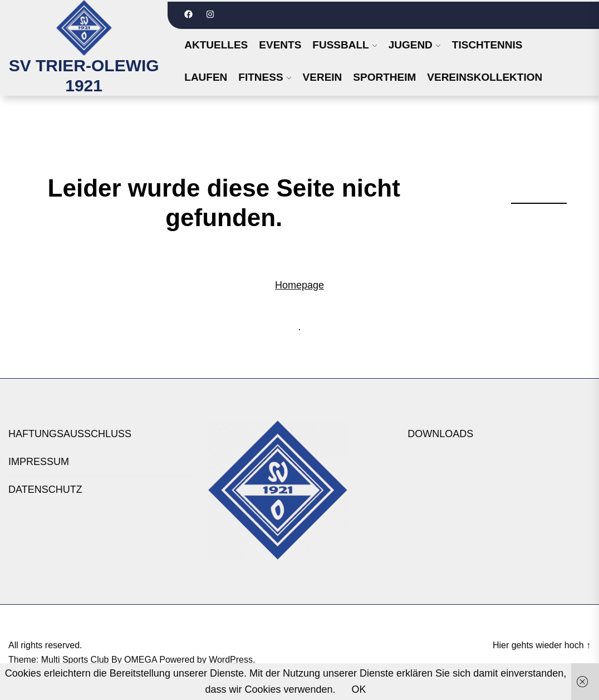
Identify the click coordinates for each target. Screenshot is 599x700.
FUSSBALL (340, 45)
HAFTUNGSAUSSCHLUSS (70, 434)
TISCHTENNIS (487, 45)
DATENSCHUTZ (45, 489)
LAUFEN (206, 77)
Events (280, 45)
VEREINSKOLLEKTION (485, 77)
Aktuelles (216, 45)
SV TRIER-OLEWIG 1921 (84, 75)
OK (359, 689)
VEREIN (323, 77)
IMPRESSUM (39, 462)
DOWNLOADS (440, 434)
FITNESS (261, 77)
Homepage (299, 285)
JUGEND (411, 45)
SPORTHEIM (384, 77)
